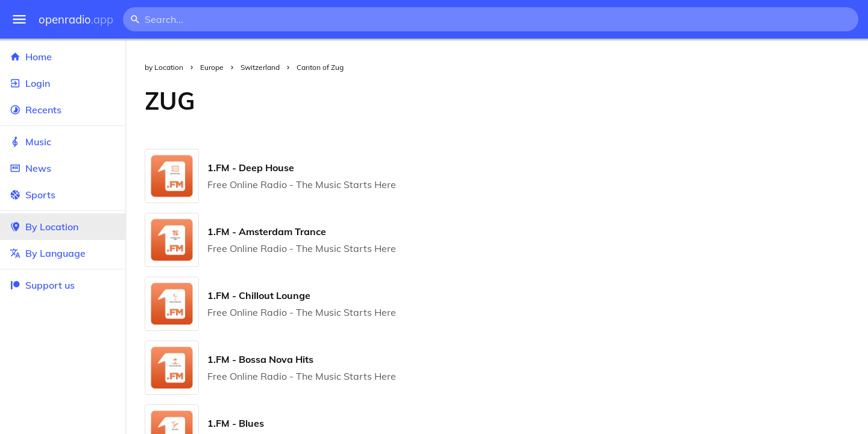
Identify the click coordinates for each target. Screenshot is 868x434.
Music (63, 142)
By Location (63, 227)
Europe (212, 67)
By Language (63, 253)
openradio (76, 20)
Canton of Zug (320, 67)
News (63, 168)
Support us (42, 285)
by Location (164, 67)
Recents (63, 110)
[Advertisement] (541, 101)
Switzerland (260, 67)
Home (63, 57)
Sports (63, 195)
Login (63, 83)
